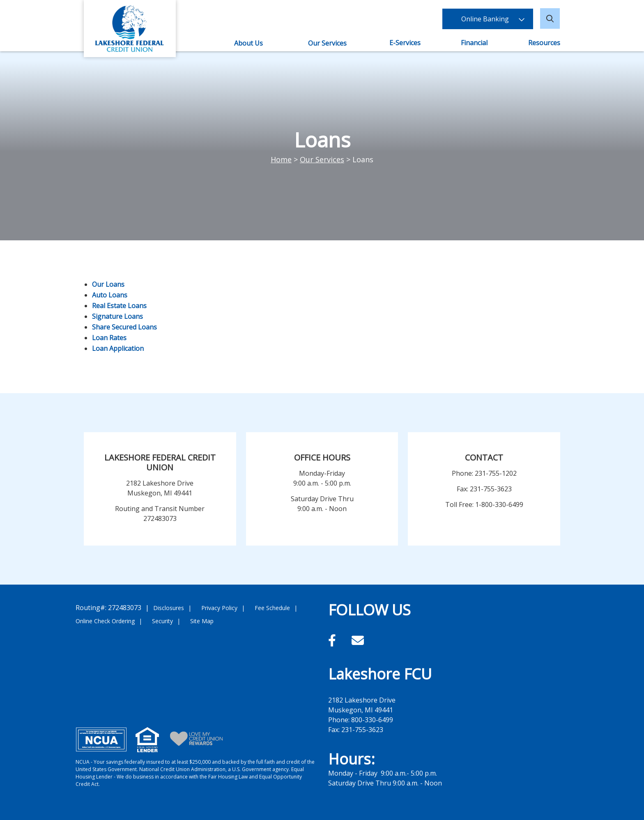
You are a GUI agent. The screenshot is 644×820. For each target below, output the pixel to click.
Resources (544, 43)
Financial (475, 43)
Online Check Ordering (105, 621)
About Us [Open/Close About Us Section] (248, 43)
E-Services (405, 43)
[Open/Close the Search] (550, 18)
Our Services (322, 159)
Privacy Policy (219, 608)
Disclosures (169, 608)
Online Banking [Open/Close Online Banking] (488, 18)
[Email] (358, 640)
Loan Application (118, 348)
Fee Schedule (272, 608)
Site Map (202, 621)
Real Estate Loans (119, 306)
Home (281, 159)
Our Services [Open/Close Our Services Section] (327, 43)
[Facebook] (334, 640)
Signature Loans (117, 316)
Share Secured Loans (124, 327)
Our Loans (108, 284)
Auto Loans (110, 295)
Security (162, 621)
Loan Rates (109, 338)
